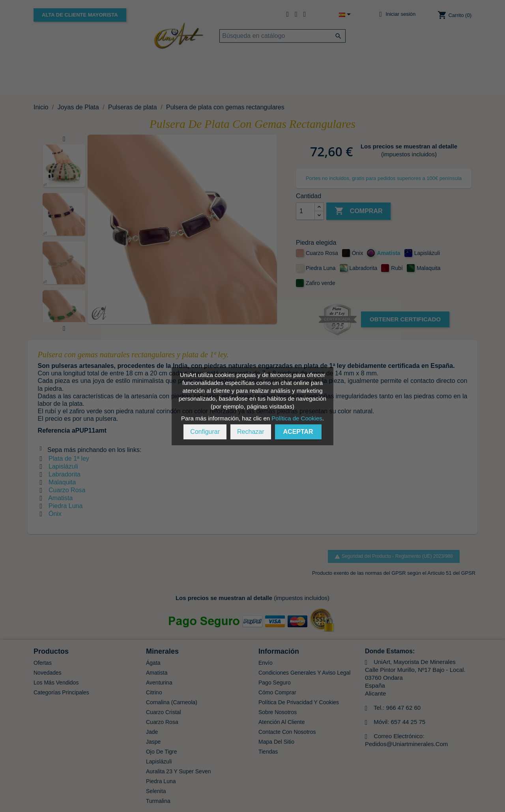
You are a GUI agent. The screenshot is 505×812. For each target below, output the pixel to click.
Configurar (205, 432)
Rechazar (251, 432)
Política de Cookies (297, 418)
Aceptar (298, 432)
